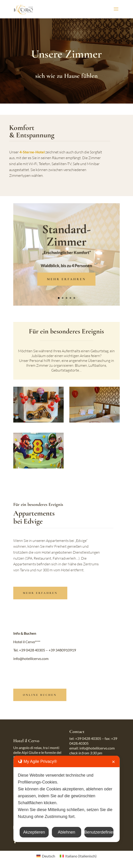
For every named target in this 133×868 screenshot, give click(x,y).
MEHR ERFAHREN (66, 279)
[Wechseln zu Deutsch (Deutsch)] (46, 856)
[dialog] (66, 799)
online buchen (40, 695)
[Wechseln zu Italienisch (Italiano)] (78, 856)
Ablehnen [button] (66, 832)
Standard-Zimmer (66, 235)
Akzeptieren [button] (34, 832)
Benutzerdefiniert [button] (99, 832)
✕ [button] (113, 762)
